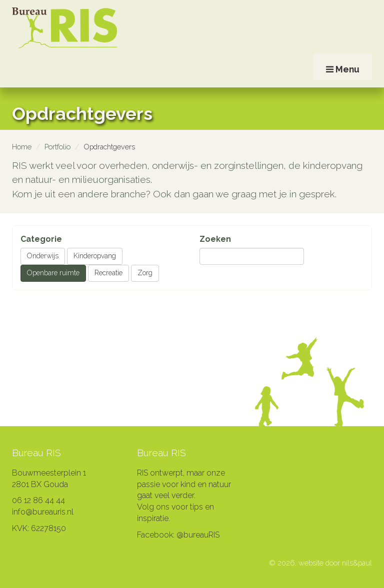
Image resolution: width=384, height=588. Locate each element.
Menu (343, 84)
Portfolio (57, 147)
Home (22, 147)
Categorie (41, 239)
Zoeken (215, 239)
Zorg (145, 273)
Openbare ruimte (53, 273)
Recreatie (108, 273)
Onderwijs (43, 256)
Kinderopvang (95, 256)
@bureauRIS (198, 535)
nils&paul (357, 563)
